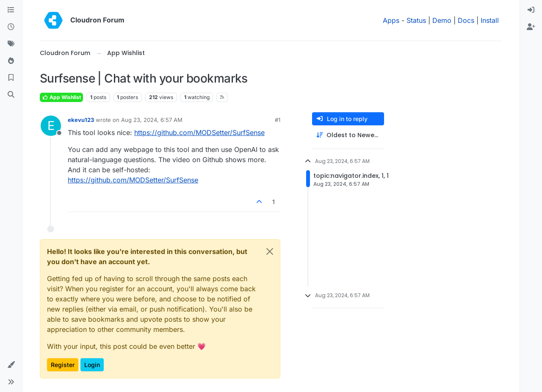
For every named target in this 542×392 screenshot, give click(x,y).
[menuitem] (531, 10)
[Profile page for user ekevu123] (51, 126)
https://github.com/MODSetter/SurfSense (199, 133)
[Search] (11, 95)
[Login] (531, 10)
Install (490, 20)
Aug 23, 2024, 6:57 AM (152, 120)
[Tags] (11, 44)
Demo (442, 20)
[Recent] (11, 27)
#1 (278, 120)
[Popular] (11, 61)
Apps (391, 20)
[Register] (531, 27)
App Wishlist (61, 97)
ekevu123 (81, 120)
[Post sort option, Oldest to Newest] (348, 135)
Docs (466, 20)
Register (63, 365)
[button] (11, 365)
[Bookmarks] (11, 78)
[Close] (270, 251)
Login (92, 365)
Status (416, 20)
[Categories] (11, 10)
